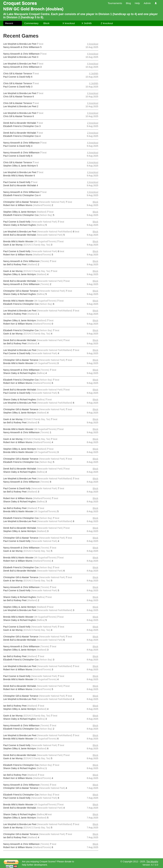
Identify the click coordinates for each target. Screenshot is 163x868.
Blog (128, 3)
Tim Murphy (152, 862)
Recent (9, 23)
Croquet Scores (20, 3)
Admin (147, 3)
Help (137, 3)
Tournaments (115, 3)
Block (46, 23)
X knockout (69, 23)
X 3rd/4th (87, 23)
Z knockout (107, 23)
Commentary (31, 23)
